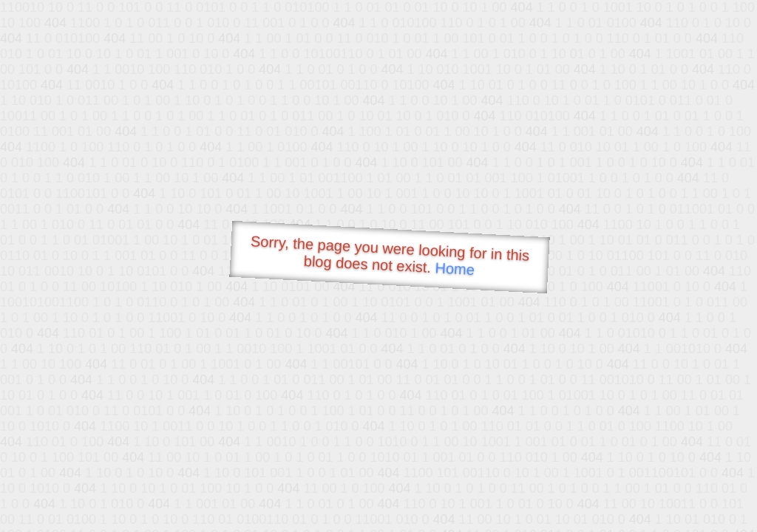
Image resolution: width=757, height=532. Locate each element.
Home (455, 269)
